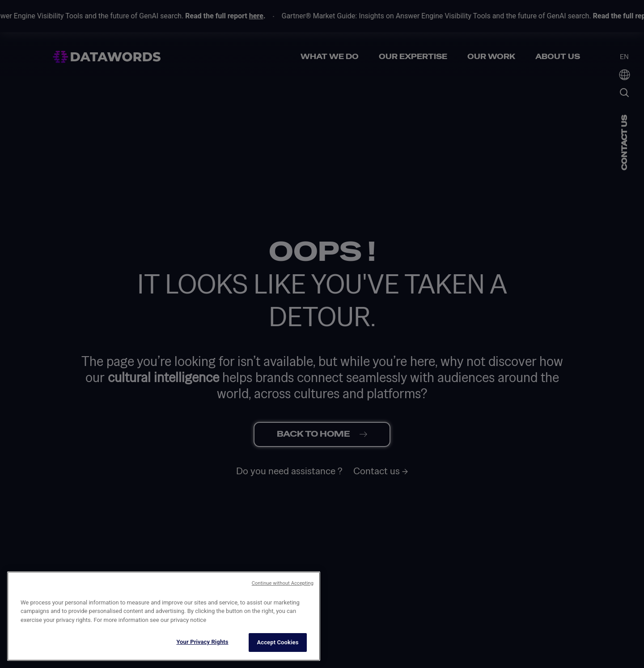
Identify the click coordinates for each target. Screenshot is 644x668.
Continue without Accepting (283, 625)
